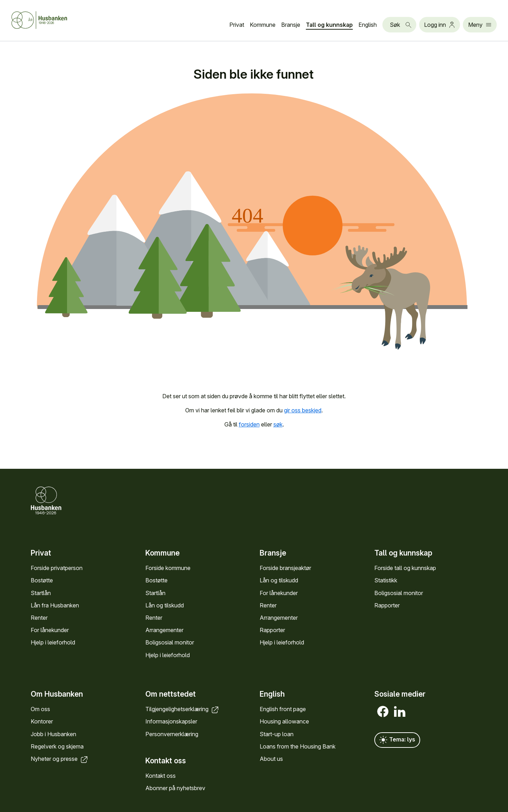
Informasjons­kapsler (171, 722)
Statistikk (386, 581)
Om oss (40, 709)
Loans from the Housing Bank (298, 746)
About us (271, 759)
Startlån (41, 593)
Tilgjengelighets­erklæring (183, 709)
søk (278, 424)
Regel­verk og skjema (57, 746)
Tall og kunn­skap (329, 25)
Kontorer (42, 722)
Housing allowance (284, 722)
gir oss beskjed (303, 410)
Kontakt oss (161, 776)
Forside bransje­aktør (285, 568)
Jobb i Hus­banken (53, 734)
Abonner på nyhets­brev (175, 788)
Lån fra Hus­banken (55, 605)
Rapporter (272, 630)
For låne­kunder (50, 630)
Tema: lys (397, 740)
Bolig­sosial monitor (170, 643)
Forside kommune (168, 568)
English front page (283, 709)
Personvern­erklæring (172, 734)
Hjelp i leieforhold (53, 643)
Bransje (291, 25)
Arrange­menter (164, 630)
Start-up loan (277, 734)
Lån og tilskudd (165, 605)
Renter (39, 618)
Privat (237, 25)
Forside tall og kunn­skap (405, 568)
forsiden (249, 424)
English (368, 25)
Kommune (263, 25)
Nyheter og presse (60, 759)
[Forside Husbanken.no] (48, 20)
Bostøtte (42, 581)
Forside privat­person (57, 568)
